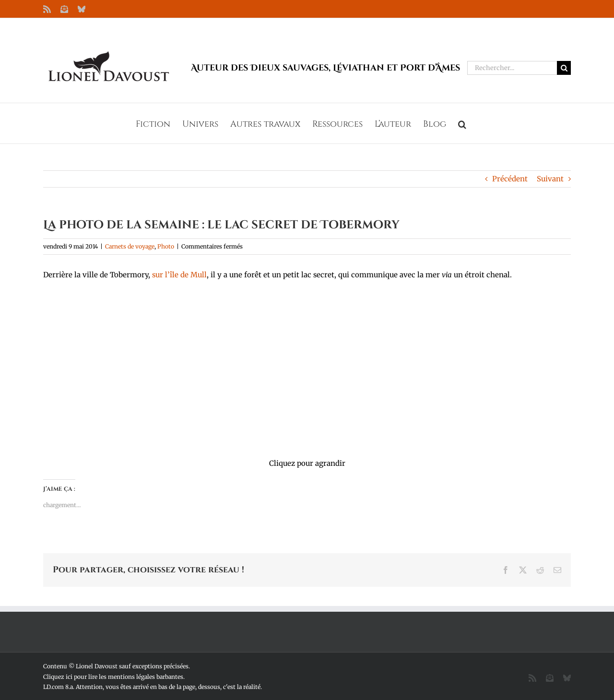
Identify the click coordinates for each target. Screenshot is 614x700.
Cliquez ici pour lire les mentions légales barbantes (113, 677)
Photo (166, 246)
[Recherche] (564, 68)
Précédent (510, 179)
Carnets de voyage (130, 246)
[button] (462, 123)
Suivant (550, 179)
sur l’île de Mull (179, 275)
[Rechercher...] (512, 68)
